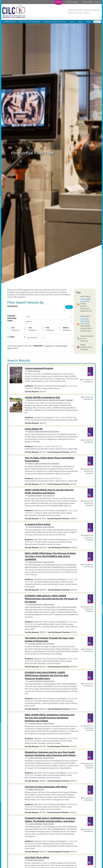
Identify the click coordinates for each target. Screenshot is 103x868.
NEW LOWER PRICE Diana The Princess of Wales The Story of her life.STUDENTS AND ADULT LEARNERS (50, 556)
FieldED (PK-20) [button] (9, 22)
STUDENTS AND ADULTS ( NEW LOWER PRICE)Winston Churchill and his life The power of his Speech (51, 599)
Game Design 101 (34, 429)
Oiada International (36, 789)
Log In (98, 2)
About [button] (89, 22)
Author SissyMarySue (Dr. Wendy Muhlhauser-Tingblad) (50, 400)
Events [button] (72, 22)
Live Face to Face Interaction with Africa (46, 787)
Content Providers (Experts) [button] (55, 22)
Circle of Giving (71, 2)
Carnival (48, 346)
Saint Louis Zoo (34, 371)
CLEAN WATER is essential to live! (42, 397)
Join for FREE (87, 2)
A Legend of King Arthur (38, 524)
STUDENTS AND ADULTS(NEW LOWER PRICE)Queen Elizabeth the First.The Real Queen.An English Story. (47, 675)
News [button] (81, 22)
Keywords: (12, 306)
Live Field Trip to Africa (37, 857)
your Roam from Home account (85, 321)
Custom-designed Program (39, 368)
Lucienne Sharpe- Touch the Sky (41, 496)
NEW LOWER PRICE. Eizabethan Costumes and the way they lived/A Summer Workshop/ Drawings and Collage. (50, 718)
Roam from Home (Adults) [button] (30, 22)
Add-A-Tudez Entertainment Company (44, 431)
